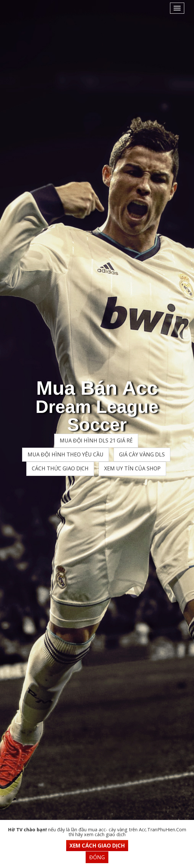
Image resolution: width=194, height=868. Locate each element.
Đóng (97, 857)
